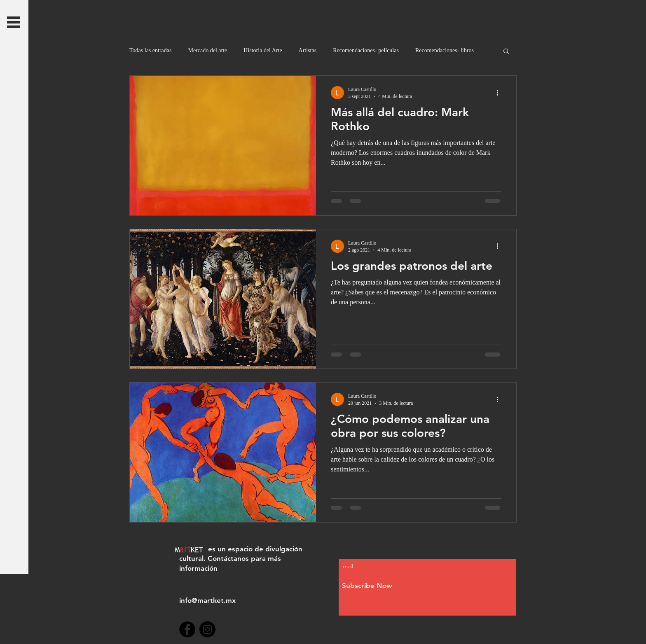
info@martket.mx (207, 600)
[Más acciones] (500, 93)
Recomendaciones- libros (445, 50)
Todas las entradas (150, 50)
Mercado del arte (207, 50)
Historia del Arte (263, 50)
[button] (13, 22)
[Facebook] (187, 629)
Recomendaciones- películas (366, 50)
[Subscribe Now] (410, 586)
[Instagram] (207, 629)
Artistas (308, 50)
